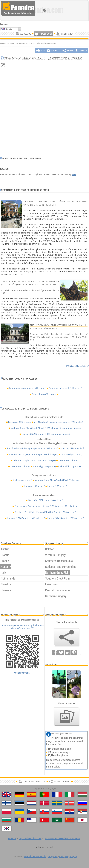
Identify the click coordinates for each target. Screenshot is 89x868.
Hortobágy (44, 466)
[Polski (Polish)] (7, 811)
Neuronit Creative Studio (35, 856)
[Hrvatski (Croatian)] (70, 811)
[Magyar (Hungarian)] (82, 794)
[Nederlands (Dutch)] (32, 803)
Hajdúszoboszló (34, 454)
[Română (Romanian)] (19, 820)
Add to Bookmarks (22, 673)
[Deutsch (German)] (19, 794)
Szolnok (68, 460)
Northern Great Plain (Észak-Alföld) (46, 428)
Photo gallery (54, 43)
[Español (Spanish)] (32, 794)
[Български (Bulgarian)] (7, 820)
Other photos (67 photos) (44, 394)
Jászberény (42, 43)
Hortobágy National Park (72, 448)
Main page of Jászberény (77, 366)
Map (74, 174)
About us (12, 838)
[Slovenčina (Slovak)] (44, 811)
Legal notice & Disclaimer (30, 838)
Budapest (64, 856)
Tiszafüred (71, 454)
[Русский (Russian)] (82, 803)
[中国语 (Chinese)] (70, 820)
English (10, 29)
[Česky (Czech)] (32, 811)
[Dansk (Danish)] (44, 803)
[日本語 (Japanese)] (82, 820)
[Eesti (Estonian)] (19, 803)
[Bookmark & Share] (67, 637)
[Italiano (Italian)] (70, 794)
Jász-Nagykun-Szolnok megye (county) (58, 422)
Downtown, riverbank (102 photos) (65, 388)
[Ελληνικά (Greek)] (32, 820)
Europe (57, 486)
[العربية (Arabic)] (57, 820)
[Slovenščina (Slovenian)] (57, 811)
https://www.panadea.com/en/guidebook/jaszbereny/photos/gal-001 (22, 627)
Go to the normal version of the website (62, 838)
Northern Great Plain (26, 43)
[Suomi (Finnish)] (7, 803)
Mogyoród (53, 856)
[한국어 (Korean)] (7, 828)
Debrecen (34, 460)
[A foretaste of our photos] (67, 717)
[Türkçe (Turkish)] (44, 820)
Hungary (12, 43)
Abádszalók (69, 466)
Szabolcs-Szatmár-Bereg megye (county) (32, 448)
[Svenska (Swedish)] (57, 803)
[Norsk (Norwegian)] (70, 803)
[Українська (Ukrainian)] (19, 811)
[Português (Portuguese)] (44, 794)
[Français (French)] (57, 794)
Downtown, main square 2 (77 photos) (28, 388)
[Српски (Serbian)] (82, 811)
